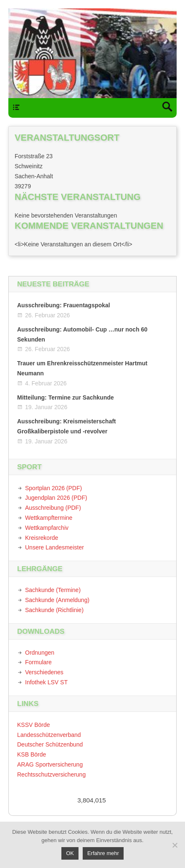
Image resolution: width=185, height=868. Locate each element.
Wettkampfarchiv (47, 528)
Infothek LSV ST (46, 682)
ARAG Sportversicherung (50, 764)
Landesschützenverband (49, 735)
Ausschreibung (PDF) (53, 508)
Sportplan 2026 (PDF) (53, 488)
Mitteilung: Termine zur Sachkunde (66, 397)
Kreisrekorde (42, 538)
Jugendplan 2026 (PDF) (56, 498)
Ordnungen (40, 653)
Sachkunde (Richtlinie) (54, 610)
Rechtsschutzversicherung (51, 774)
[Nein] (175, 845)
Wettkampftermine (49, 518)
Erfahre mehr (103, 853)
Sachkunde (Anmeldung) (57, 600)
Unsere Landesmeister (54, 547)
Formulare (38, 662)
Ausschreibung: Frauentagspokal (63, 305)
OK (70, 853)
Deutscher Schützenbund (50, 744)
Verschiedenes (44, 672)
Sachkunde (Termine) (53, 590)
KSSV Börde (34, 725)
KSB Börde (32, 754)
